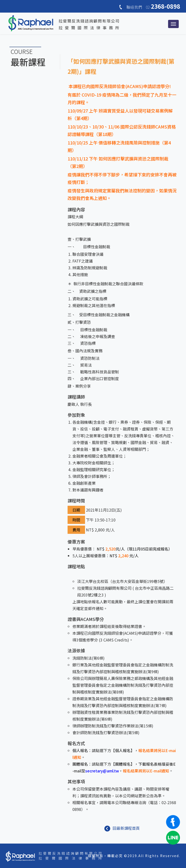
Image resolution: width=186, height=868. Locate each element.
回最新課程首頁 (122, 828)
